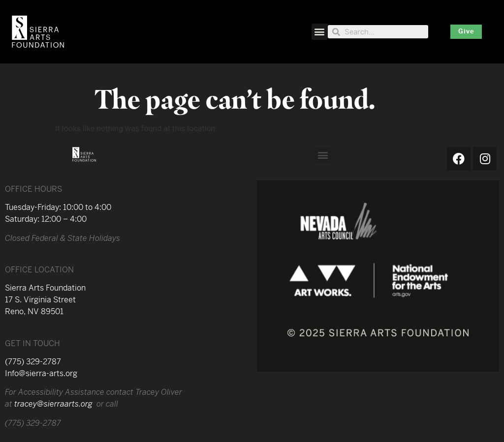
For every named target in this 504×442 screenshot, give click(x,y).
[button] (320, 32)
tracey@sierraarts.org (53, 405)
